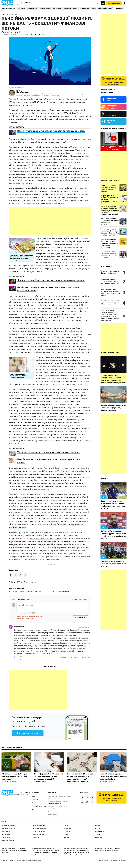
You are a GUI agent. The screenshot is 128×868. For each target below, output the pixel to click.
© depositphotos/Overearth (17, 87)
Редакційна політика (39, 806)
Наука (66, 825)
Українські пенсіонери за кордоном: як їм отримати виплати (49, 452)
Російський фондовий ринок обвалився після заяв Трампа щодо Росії (110, 282)
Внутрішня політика (8, 825)
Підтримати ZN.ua (114, 3)
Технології (67, 828)
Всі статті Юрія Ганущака (21, 582)
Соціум (98, 825)
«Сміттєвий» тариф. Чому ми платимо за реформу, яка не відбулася (15, 776)
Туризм (98, 835)
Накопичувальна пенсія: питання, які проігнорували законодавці (51, 131)
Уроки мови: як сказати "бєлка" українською (110, 272)
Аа (103, 3)
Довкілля (67, 831)
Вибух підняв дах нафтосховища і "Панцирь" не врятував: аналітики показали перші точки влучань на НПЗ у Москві (110, 315)
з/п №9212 (28, 165)
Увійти (97, 3)
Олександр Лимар (10, 782)
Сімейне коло (100, 831)
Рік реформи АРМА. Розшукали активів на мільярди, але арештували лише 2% (48, 776)
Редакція (35, 800)
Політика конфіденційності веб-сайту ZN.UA (112, 861)
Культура (67, 838)
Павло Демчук (41, 782)
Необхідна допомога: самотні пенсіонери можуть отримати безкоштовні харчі (48, 289)
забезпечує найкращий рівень (44, 538)
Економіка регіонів (8, 841)
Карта (34, 809)
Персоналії (36, 838)
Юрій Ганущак (22, 92)
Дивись (104, 478)
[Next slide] (125, 8)
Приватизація (6, 838)
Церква (66, 835)
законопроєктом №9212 (29, 102)
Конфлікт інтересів (39, 831)
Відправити (80, 617)
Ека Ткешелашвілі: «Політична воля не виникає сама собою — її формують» (110, 255)
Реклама (35, 803)
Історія (98, 828)
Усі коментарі (50, 666)
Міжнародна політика (9, 828)
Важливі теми (8, 8)
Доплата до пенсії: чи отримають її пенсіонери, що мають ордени (51, 280)
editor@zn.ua (52, 814)
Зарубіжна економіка (40, 828)
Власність (99, 838)
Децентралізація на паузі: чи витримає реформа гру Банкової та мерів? (113, 408)
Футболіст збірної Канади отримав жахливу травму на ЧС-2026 (113, 564)
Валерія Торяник (108, 782)
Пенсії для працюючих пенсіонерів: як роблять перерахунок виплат (49, 461)
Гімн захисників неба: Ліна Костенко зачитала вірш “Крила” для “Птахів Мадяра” (110, 292)
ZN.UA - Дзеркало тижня (113, 147)
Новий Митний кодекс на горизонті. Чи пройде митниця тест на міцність (110, 222)
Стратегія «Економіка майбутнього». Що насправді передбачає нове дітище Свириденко (109, 243)
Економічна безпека (40, 835)
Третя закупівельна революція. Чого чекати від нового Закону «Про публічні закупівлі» (110, 232)
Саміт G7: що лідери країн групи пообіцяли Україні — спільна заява (111, 303)
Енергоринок (6, 835)
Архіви (34, 796)
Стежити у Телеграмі (28, 733)
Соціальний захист (39, 825)
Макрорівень (6, 831)
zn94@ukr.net (53, 809)
